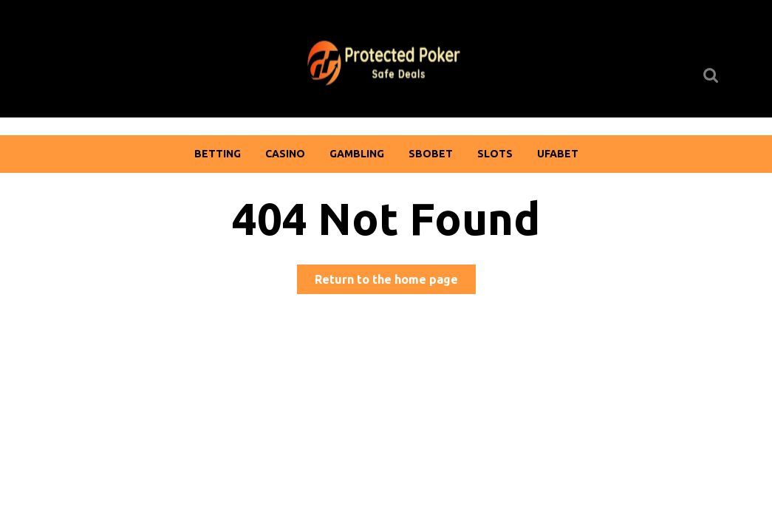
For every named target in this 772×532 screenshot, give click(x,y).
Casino (285, 154)
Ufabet (558, 154)
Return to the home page (395, 282)
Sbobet (431, 154)
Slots (495, 154)
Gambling (357, 154)
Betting (218, 154)
